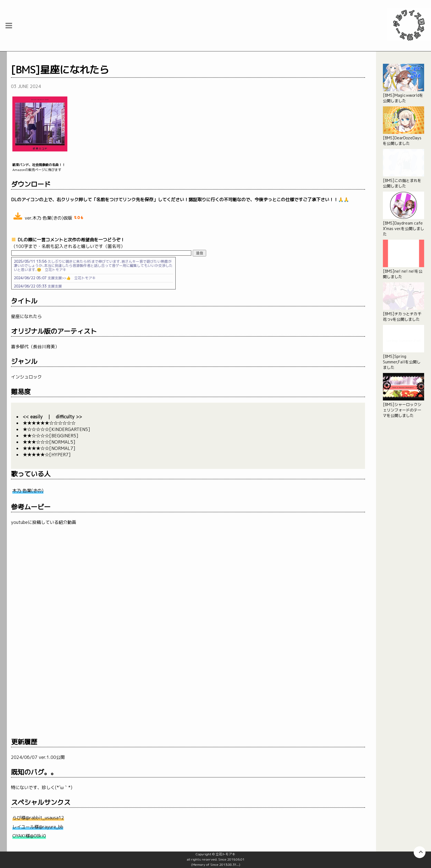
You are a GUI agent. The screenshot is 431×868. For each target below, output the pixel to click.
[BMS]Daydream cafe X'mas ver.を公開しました (404, 214)
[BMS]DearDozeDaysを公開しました (404, 126)
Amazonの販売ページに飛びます (188, 167)
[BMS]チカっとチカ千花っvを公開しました (404, 302)
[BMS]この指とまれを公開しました (404, 169)
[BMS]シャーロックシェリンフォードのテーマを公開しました (404, 396)
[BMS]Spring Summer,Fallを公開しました (404, 347)
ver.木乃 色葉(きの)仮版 (48, 216)
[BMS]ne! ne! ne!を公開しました (404, 259)
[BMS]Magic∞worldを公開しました (404, 84)
